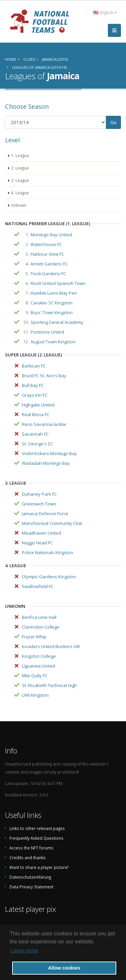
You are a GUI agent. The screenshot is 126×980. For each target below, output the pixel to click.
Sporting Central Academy (57, 322)
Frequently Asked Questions (36, 838)
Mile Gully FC (35, 676)
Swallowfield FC (38, 586)
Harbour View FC (47, 254)
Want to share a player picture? (39, 867)
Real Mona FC (36, 414)
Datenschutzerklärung (30, 877)
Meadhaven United (41, 533)
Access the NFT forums (31, 848)
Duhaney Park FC (39, 494)
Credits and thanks (28, 857)
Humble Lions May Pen (54, 293)
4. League (20, 193)
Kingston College (39, 656)
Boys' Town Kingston (52, 312)
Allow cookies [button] (64, 968)
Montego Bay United (51, 235)
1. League (20, 155)
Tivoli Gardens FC (48, 274)
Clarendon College (41, 627)
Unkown (19, 205)
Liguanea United (38, 666)
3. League (20, 180)
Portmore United (47, 332)
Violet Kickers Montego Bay (49, 453)
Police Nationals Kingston (48, 552)
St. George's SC (37, 444)
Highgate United (38, 405)
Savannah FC (35, 434)
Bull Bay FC (33, 385)
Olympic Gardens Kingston (49, 577)
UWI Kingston (35, 695)
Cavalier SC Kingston (52, 303)
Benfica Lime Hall (39, 617)
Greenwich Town (39, 504)
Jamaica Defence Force (45, 513)
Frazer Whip (34, 637)
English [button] (105, 12)
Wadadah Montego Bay (46, 463)
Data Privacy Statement (31, 887)
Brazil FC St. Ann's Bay (44, 376)
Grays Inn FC (35, 395)
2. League (20, 168)
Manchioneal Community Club (52, 523)
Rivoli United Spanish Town (58, 283)
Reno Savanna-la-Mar (44, 424)
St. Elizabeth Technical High (49, 685)
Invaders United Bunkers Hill (51, 646)
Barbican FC (34, 366)
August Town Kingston (53, 342)
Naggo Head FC (37, 543)
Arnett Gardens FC (49, 264)
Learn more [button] (25, 951)
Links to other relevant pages (37, 828)
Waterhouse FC (46, 244)
